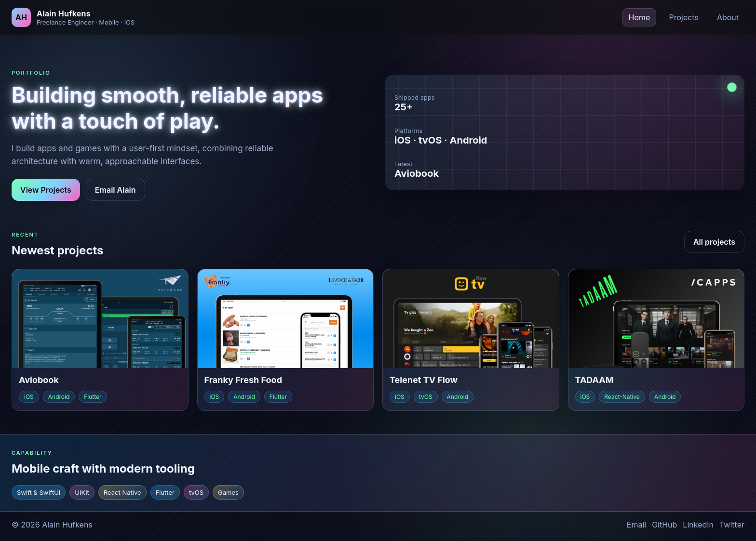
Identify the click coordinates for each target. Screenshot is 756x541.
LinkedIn (698, 525)
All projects (714, 242)
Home (640, 17)
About (728, 17)
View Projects (46, 190)
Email (636, 525)
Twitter (732, 525)
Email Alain (115, 190)
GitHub (664, 525)
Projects (683, 17)
